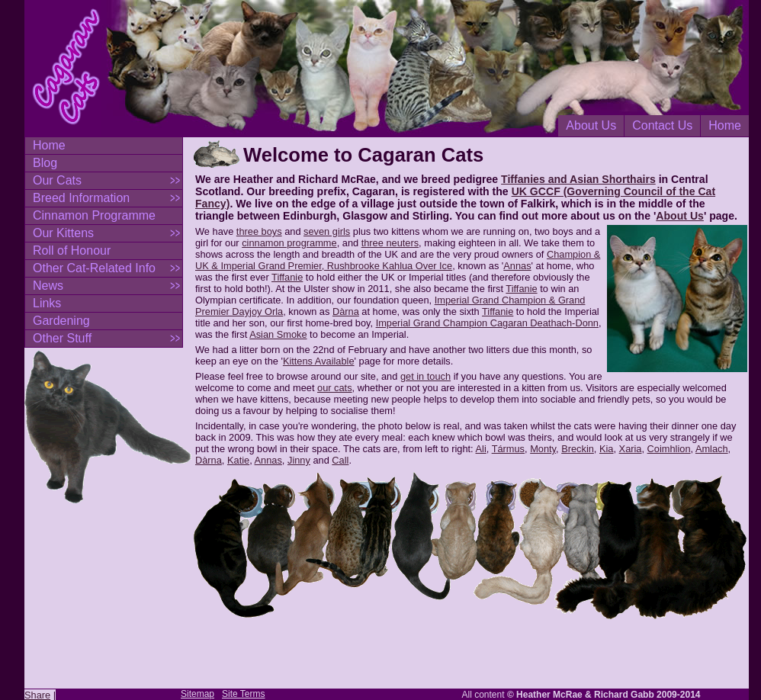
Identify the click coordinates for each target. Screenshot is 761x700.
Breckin (578, 449)
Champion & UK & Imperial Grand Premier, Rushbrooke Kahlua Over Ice (398, 260)
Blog (45, 163)
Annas (517, 266)
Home (725, 125)
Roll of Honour (72, 250)
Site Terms (243, 694)
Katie (238, 460)
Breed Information (81, 198)
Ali (481, 449)
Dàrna (346, 311)
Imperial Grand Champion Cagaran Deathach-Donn (487, 323)
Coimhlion (669, 449)
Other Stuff (62, 338)
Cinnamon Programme (94, 215)
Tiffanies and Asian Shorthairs (578, 179)
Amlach (712, 449)
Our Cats (57, 180)
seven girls (327, 231)
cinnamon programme (289, 243)
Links (47, 303)
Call (340, 460)
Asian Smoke (278, 334)
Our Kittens (63, 233)
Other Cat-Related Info (94, 268)
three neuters (390, 243)
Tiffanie (287, 277)
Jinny (299, 460)
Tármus (508, 449)
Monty (543, 449)
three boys (259, 231)
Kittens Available (319, 361)
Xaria (631, 449)
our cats (335, 388)
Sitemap (197, 694)
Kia (607, 449)
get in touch (425, 376)
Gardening (61, 321)
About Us (591, 125)
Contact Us (662, 125)
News (48, 286)
